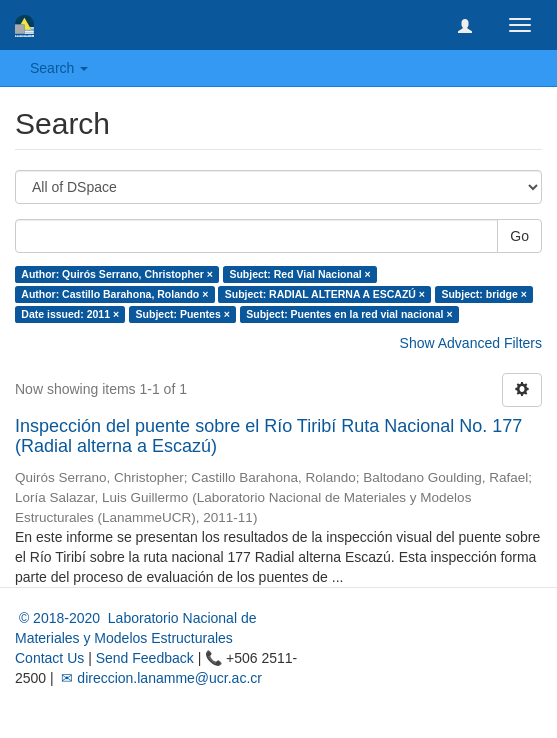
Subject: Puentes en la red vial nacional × (349, 314)
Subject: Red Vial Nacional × (299, 274)
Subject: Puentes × (183, 314)
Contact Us (49, 658)
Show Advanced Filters (471, 343)
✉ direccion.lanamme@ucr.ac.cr (160, 678)
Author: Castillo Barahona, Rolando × (114, 294)
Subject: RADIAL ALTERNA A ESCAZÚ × (325, 294)
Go (519, 236)
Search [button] (59, 68)
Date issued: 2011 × (70, 314)
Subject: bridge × (483, 294)
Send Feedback (145, 658)
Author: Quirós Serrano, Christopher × (117, 274)
